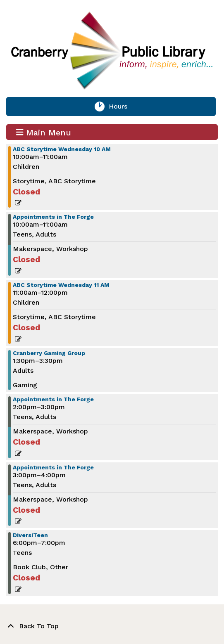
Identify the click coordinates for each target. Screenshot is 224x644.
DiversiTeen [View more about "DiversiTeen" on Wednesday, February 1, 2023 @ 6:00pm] (30, 535)
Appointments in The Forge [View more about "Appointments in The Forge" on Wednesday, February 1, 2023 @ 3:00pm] (53, 467)
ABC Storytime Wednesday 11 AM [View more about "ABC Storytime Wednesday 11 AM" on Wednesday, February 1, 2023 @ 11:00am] (61, 285)
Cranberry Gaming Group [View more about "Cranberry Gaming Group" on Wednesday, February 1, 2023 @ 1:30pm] (49, 353)
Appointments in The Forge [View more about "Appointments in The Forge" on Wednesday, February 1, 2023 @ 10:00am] (53, 217)
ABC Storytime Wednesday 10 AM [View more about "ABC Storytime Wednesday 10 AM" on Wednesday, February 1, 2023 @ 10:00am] (62, 149)
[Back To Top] (112, 626)
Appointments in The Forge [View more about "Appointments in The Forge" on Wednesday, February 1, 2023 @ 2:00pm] (53, 399)
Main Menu (44, 132)
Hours (123, 107)
